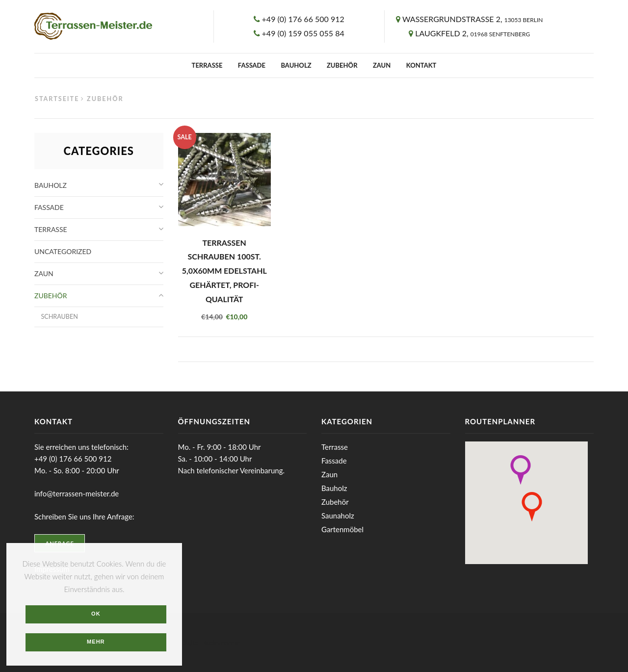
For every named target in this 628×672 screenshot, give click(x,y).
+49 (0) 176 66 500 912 (303, 19)
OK (96, 614)
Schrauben (59, 317)
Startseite (57, 99)
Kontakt (421, 65)
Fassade (252, 65)
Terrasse (207, 65)
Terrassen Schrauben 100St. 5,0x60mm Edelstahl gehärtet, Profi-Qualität (224, 271)
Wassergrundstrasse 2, (472, 19)
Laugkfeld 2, (472, 33)
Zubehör (342, 65)
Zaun (382, 65)
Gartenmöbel (342, 529)
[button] (521, 470)
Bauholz (296, 65)
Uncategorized (63, 251)
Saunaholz (338, 516)
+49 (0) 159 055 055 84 (303, 33)
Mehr (96, 642)
